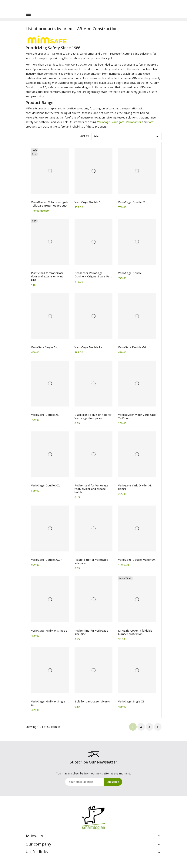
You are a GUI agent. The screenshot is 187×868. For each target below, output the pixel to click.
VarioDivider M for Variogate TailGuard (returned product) (50, 204)
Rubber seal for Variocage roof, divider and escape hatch (91, 489)
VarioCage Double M (132, 202)
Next (158, 727)
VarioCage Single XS (131, 702)
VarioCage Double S (88, 202)
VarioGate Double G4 (132, 347)
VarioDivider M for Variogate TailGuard (137, 417)
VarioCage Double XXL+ (47, 560)
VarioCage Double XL (45, 415)
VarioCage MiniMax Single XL (48, 703)
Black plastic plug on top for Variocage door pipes (93, 417)
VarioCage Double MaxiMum (137, 560)
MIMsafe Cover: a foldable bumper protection (135, 632)
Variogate (118, 122)
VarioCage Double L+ (88, 347)
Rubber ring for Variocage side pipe (91, 632)
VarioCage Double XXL (46, 485)
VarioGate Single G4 (44, 347)
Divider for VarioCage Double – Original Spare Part (93, 275)
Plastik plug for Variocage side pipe (91, 561)
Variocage (104, 122)
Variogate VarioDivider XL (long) (135, 487)
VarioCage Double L (131, 273)
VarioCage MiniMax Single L (49, 631)
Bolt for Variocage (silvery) (92, 702)
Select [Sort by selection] (126, 136)
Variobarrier (134, 122)
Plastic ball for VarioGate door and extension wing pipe (47, 276)
